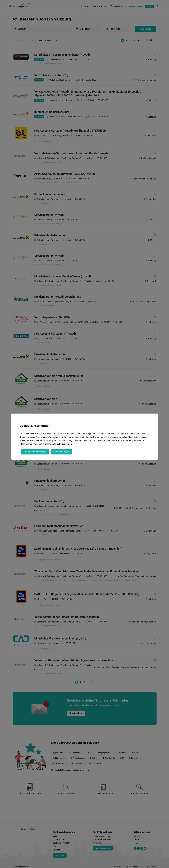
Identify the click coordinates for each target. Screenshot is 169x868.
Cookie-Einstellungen (61, 452)
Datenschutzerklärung (62, 444)
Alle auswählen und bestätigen (35, 452)
